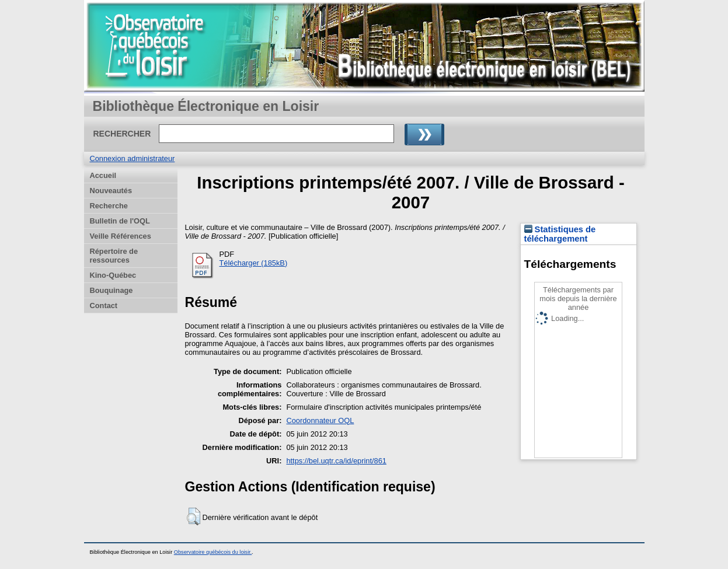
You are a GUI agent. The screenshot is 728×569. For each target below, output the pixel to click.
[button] (194, 516)
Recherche (109, 206)
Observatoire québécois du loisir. (213, 552)
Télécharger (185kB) (254, 263)
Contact (104, 306)
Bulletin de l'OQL (120, 221)
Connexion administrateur (133, 158)
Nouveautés (111, 191)
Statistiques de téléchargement (560, 234)
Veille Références (121, 236)
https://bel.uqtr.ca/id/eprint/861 (336, 461)
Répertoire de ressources (114, 256)
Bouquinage (112, 290)
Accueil (103, 175)
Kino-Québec (113, 275)
